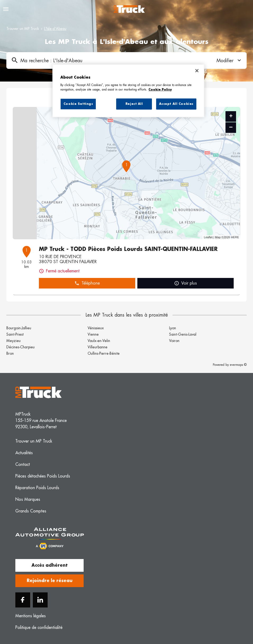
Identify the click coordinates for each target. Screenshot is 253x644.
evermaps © (238, 365)
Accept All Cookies (176, 104)
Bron (10, 353)
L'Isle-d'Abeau (55, 29)
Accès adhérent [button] (49, 565)
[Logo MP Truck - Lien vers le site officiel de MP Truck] (129, 9)
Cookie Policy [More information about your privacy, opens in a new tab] (160, 90)
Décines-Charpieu (21, 347)
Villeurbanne (98, 347)
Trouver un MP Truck (23, 29)
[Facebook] (23, 600)
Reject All (134, 104)
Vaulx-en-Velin (99, 341)
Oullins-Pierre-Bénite (104, 353)
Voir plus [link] (186, 283)
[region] (128, 91)
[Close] (197, 71)
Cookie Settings (78, 104)
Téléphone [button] (87, 283)
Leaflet (208, 237)
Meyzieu (13, 341)
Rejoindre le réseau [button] (50, 581)
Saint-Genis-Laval (183, 334)
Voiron (174, 341)
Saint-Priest (15, 334)
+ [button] (231, 116)
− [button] (231, 127)
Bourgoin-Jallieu (19, 328)
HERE (235, 237)
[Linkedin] (40, 600)
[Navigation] (6, 9)
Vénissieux (96, 328)
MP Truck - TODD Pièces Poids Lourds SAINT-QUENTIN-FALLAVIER (128, 249)
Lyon (173, 328)
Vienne (93, 334)
